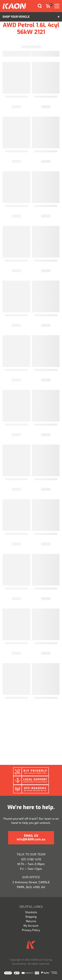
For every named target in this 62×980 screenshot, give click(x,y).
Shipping (31, 917)
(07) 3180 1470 (31, 860)
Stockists (31, 913)
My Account (31, 926)
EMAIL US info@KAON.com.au (31, 838)
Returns (31, 921)
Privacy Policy (31, 930)
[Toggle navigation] (39, 6)
